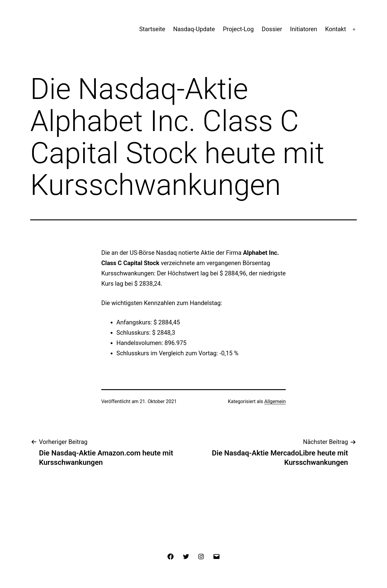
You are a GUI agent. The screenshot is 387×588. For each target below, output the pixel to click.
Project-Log (238, 29)
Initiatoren (304, 29)
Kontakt (335, 29)
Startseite (152, 29)
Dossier (272, 29)
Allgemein (275, 401)
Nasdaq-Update (194, 29)
